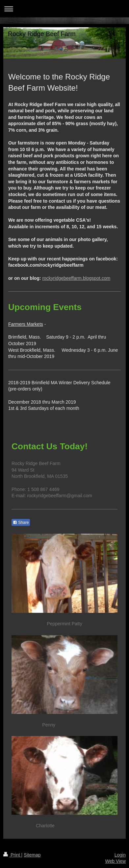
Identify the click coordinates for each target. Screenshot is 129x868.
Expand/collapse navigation (64, 9)
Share (21, 523)
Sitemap (32, 855)
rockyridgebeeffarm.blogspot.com (76, 278)
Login (120, 855)
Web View (115, 861)
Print (12, 855)
